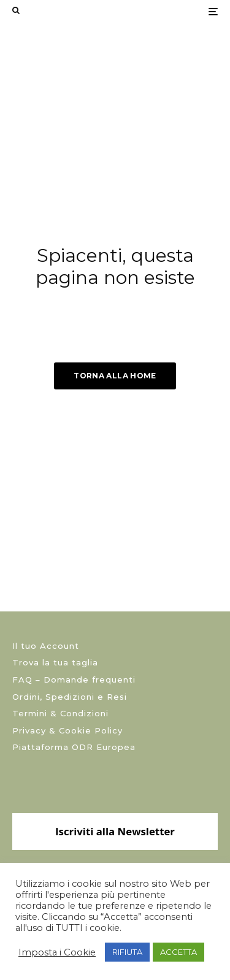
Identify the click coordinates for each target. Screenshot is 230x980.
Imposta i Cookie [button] (57, 952)
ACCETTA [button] (178, 952)
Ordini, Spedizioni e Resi (70, 697)
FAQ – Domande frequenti (74, 679)
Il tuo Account (46, 646)
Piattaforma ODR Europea (74, 747)
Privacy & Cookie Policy (67, 730)
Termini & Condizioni (60, 713)
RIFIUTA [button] (127, 952)
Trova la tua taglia (55, 662)
